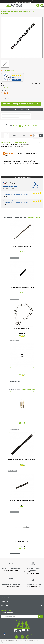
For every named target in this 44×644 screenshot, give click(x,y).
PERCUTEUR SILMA (22, 418)
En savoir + (5, 87)
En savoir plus (6, 168)
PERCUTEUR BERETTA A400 (22, 542)
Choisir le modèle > (22, 109)
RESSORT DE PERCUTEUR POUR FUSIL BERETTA (22, 500)
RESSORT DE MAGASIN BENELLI (22, 329)
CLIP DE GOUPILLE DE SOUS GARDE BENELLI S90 (22, 370)
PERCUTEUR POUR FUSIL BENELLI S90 (22, 246)
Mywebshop (5, 642)
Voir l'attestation (10, 186)
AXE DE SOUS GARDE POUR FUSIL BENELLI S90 (22, 288)
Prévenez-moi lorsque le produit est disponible (21, 104)
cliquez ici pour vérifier (35, 634)
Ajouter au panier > (15, 381)
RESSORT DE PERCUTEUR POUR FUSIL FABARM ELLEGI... (22, 459)
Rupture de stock (14, 258)
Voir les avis (17, 80)
